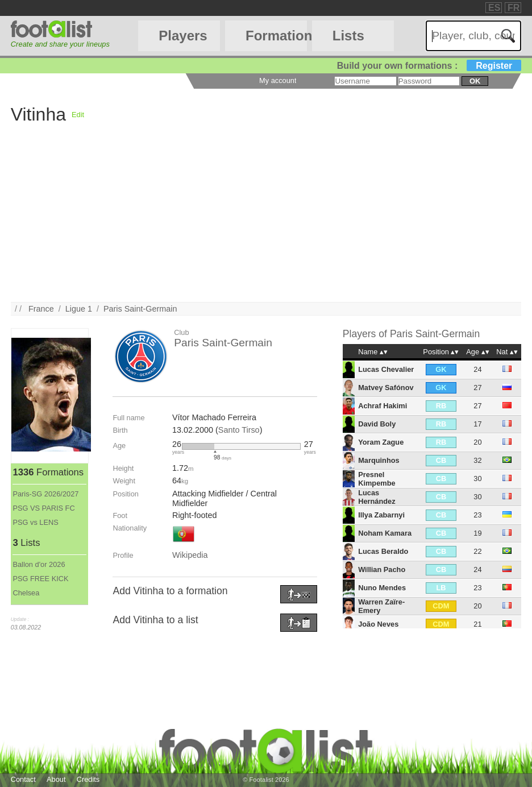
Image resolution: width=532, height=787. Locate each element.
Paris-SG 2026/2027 (45, 494)
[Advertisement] (266, 222)
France (41, 309)
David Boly (377, 424)
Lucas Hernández (377, 497)
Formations (276, 36)
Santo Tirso (239, 430)
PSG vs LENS (35, 522)
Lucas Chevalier (386, 369)
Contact (23, 779)
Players (183, 36)
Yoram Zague (381, 442)
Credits (88, 779)
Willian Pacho (382, 569)
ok (475, 81)
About (56, 779)
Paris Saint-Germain (140, 309)
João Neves (378, 624)
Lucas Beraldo (383, 551)
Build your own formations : (429, 66)
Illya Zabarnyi (381, 515)
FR (514, 8)
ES (494, 8)
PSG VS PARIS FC (43, 508)
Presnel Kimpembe (377, 479)
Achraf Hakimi (383, 406)
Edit (78, 115)
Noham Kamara (385, 533)
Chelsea (26, 593)
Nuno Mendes (382, 588)
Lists (348, 36)
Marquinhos (379, 460)
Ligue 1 (79, 309)
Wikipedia (190, 555)
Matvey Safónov (386, 388)
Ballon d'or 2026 (39, 564)
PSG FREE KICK (40, 579)
